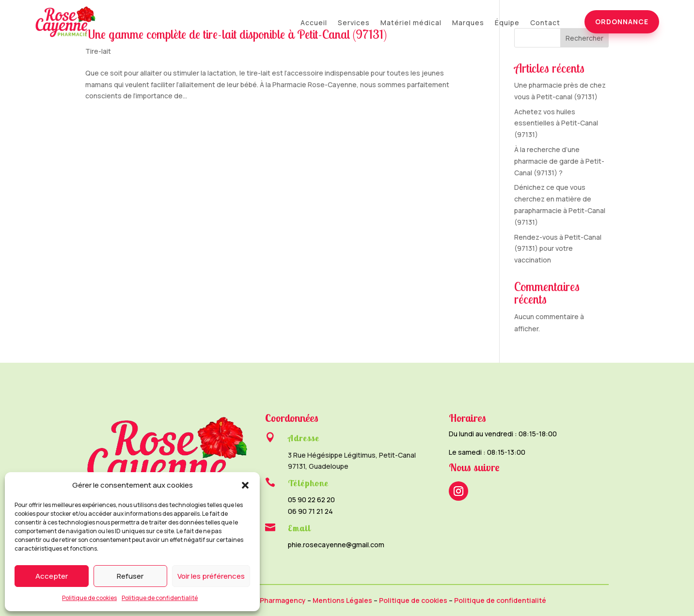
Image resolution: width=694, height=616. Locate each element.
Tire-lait (98, 51)
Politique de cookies (89, 598)
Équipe (507, 23)
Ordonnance (622, 22)
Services (354, 23)
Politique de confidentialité (160, 598)
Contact (545, 23)
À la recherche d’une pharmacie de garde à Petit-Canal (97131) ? (559, 161)
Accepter (52, 576)
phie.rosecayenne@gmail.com (336, 545)
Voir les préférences (211, 576)
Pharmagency (283, 600)
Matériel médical (411, 23)
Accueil (314, 23)
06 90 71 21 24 (310, 511)
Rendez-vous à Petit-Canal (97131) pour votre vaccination (558, 249)
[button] (245, 485)
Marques (468, 23)
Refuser (130, 576)
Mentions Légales (342, 600)
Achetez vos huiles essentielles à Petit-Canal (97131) (556, 123)
